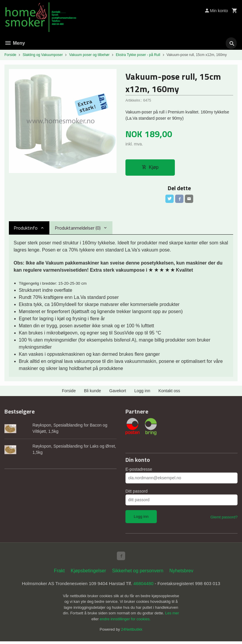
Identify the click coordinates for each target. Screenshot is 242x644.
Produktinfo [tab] (26, 229)
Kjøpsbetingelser (88, 573)
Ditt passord (137, 492)
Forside (10, 55)
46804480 (145, 586)
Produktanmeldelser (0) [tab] (78, 229)
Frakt (59, 573)
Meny (15, 43)
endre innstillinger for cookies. (125, 622)
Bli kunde (93, 392)
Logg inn (142, 392)
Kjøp (150, 168)
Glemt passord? (224, 518)
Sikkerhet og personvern (138, 573)
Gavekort (118, 392)
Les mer (172, 616)
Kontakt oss (169, 392)
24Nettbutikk (132, 632)
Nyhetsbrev (181, 573)
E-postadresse (139, 470)
